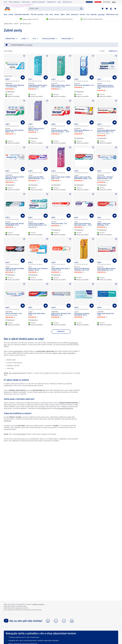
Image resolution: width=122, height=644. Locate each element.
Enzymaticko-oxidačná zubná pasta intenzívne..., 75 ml (38, 86)
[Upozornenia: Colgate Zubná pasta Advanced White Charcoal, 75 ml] (10, 275)
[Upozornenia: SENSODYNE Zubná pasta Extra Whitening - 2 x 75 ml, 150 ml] (10, 92)
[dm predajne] (103, 9)
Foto (88, 15)
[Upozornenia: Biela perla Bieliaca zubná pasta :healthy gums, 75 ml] (56, 185)
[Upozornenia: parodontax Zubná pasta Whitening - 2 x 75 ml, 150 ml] (79, 138)
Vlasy (47, 15)
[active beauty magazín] (114, 2)
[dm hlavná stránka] (7, 9)
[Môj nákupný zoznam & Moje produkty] (107, 9)
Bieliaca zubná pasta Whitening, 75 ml (104, 224)
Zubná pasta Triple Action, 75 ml (37, 314)
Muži (51, 15)
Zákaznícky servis (68, 2)
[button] (48, 621)
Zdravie (57, 15)
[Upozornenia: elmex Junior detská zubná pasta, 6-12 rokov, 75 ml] (56, 275)
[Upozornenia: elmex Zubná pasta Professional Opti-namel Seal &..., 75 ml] (79, 230)
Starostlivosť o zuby (25, 24)
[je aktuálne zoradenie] (112, 51)
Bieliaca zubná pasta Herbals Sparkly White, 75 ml (15, 224)
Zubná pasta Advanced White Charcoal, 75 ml (15, 269)
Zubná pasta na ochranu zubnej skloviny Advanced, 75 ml (106, 87)
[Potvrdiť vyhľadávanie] (81, 9)
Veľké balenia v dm (112, 15)
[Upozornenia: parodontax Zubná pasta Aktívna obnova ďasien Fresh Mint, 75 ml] (102, 138)
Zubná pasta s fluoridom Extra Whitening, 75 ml (61, 314)
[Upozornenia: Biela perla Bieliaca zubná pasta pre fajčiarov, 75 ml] (33, 138)
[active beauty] (89, 2)
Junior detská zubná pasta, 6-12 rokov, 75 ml (61, 269)
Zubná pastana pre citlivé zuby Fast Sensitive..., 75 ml (60, 131)
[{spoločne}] (107, 2)
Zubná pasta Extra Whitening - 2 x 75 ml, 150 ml (15, 86)
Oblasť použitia (66, 39)
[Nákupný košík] (115, 9)
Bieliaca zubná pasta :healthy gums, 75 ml (61, 178)
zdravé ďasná (22, 434)
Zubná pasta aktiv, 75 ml (59, 224)
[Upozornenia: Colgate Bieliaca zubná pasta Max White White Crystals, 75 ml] (79, 185)
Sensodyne (71, 353)
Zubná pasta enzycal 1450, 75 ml (106, 314)
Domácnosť (75, 15)
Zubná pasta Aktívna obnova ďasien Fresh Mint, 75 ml (106, 131)
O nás (5, 2)
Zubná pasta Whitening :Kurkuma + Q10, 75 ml (82, 269)
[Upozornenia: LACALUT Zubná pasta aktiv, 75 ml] (56, 230)
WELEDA (44, 409)
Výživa (63, 15)
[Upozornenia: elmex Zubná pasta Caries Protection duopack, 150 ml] (33, 275)
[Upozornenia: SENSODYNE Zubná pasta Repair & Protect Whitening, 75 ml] (10, 185)
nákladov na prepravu (38, 604)
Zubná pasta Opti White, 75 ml (84, 85)
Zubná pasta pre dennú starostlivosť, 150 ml (82, 314)
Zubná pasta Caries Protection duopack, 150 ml (38, 269)
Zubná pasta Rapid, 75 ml (14, 314)
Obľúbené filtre (10, 39)
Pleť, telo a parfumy (37, 15)
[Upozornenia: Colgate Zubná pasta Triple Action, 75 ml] (33, 320)
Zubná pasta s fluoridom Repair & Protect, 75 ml (105, 178)
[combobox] (56, 9)
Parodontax (7, 421)
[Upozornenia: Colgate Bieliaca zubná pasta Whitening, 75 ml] (102, 230)
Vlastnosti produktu (49, 39)
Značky (11, 15)
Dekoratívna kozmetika (22, 15)
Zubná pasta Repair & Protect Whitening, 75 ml (15, 178)
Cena (34, 39)
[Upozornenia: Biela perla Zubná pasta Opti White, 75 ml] (79, 92)
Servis (59, 2)
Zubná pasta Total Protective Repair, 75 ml (14, 131)
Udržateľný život (51, 2)
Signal (65, 353)
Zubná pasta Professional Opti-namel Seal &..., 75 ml (83, 224)
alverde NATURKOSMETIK (65, 409)
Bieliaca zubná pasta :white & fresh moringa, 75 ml (61, 86)
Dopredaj (94, 15)
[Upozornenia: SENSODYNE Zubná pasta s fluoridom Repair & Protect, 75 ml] (102, 185)
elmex (60, 353)
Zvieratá (82, 15)
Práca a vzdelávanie (14, 2)
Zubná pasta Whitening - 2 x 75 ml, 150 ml (83, 131)
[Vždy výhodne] (98, 2)
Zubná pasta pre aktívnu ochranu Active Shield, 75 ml (37, 224)
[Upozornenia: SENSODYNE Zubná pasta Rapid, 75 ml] (10, 320)
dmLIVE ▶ (101, 15)
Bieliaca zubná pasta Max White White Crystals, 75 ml (83, 178)
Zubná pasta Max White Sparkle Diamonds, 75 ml (36, 178)
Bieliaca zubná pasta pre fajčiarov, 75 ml (36, 129)
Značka (24, 39)
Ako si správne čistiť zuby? (17, 373)
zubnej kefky (18, 351)
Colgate (55, 353)
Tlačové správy (26, 2)
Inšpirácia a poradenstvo (38, 2)
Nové (5, 15)
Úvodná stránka (8, 24)
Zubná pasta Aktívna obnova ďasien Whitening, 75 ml (106, 269)
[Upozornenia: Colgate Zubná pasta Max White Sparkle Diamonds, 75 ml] (33, 185)
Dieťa (68, 15)
